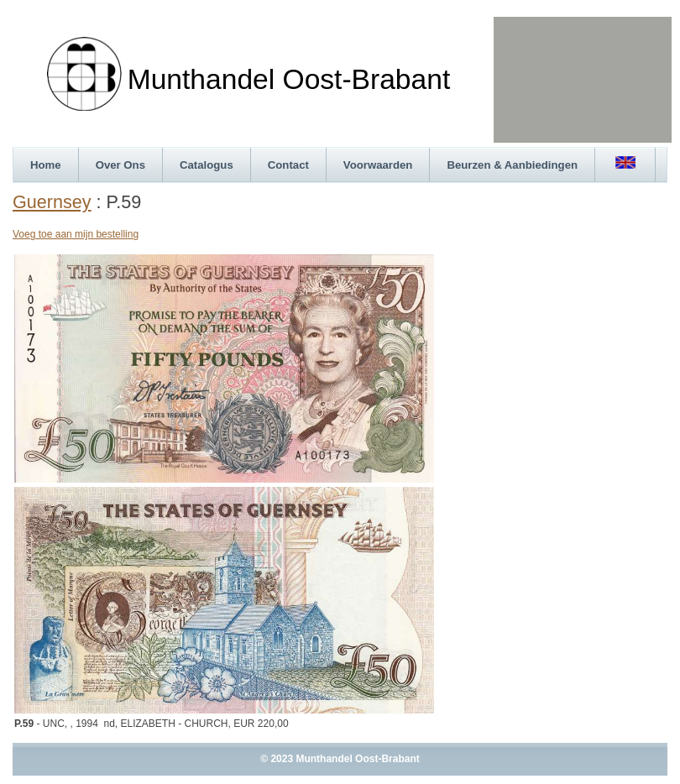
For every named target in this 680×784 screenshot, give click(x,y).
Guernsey (52, 202)
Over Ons (120, 165)
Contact (288, 165)
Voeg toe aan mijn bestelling (76, 234)
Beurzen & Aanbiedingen (512, 165)
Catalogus (207, 165)
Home (46, 165)
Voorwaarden (378, 165)
